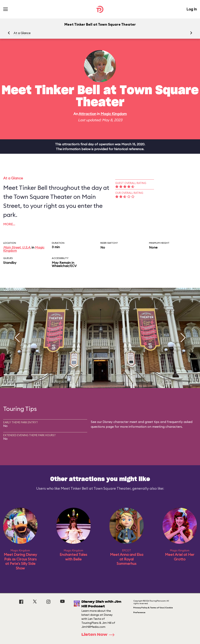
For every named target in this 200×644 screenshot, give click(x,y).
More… (9, 224)
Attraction (87, 114)
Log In (192, 9)
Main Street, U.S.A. (17, 247)
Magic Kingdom (114, 114)
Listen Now (99, 635)
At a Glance (22, 33)
